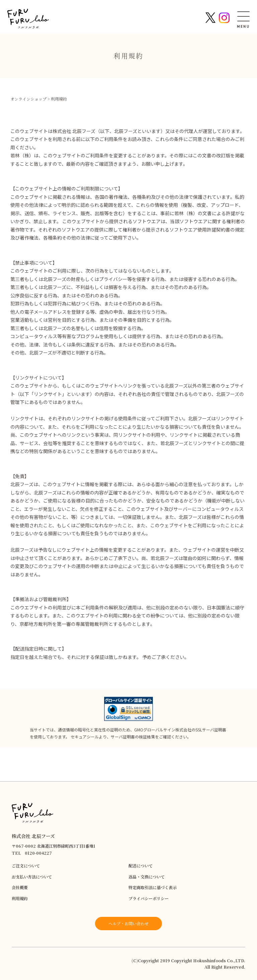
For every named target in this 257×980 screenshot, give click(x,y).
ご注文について (26, 866)
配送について (141, 866)
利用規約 (20, 898)
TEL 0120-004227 (32, 853)
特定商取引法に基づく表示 (153, 887)
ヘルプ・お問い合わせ (128, 923)
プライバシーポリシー (149, 898)
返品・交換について (147, 877)
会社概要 (20, 887)
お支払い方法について (32, 877)
